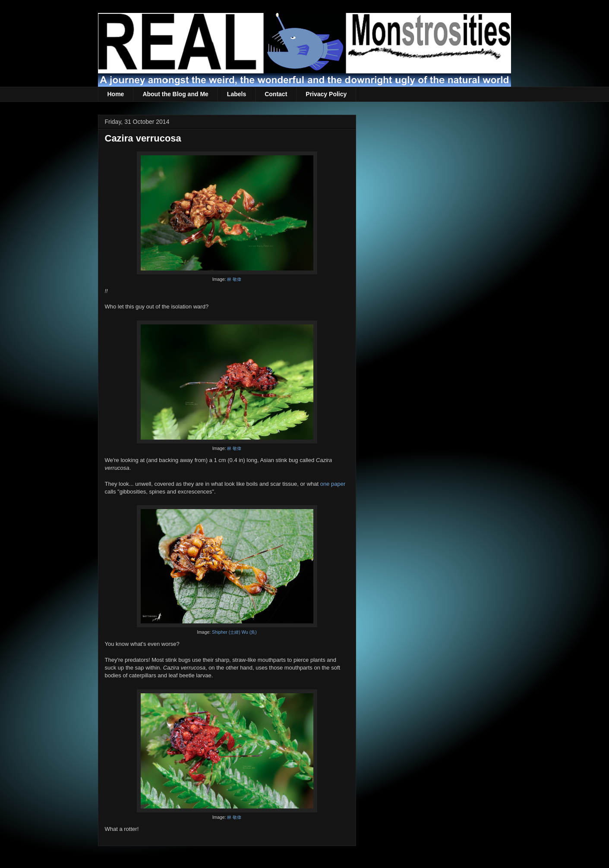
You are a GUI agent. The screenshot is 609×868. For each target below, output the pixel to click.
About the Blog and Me (175, 94)
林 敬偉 (234, 279)
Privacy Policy (326, 94)
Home (116, 94)
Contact (276, 94)
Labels (237, 94)
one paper (333, 484)
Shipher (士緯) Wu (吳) (234, 632)
